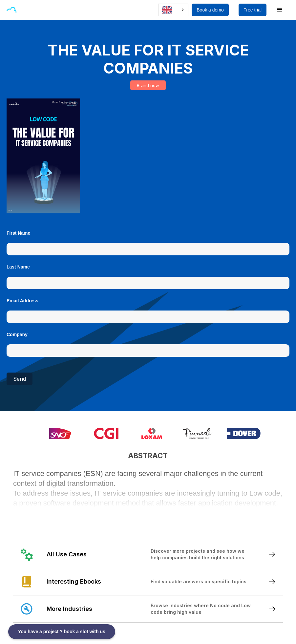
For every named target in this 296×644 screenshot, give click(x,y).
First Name (18, 233)
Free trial (253, 10)
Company (17, 334)
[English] (173, 10)
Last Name (18, 267)
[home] (11, 10)
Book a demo (210, 10)
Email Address (22, 301)
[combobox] (173, 10)
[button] (28, 10)
